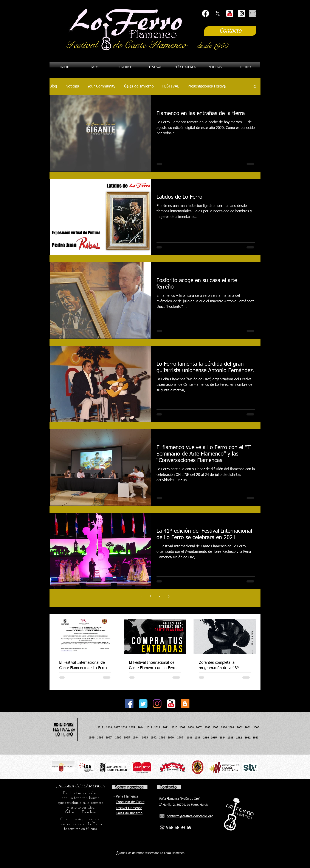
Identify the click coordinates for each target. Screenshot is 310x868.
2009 (184, 727)
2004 (224, 727)
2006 (208, 727)
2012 (159, 727)
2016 (124, 727)
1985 (214, 738)
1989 (181, 738)
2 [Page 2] (160, 596)
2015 (132, 727)
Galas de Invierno (139, 86)
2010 (174, 727)
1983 (230, 738)
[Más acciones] (254, 104)
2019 (101, 727)
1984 (224, 738)
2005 (217, 727)
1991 (162, 738)
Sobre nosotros (129, 787)
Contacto (168, 787)
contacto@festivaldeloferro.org (190, 816)
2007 (200, 727)
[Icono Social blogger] (185, 704)
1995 (127, 738)
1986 (207, 738)
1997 (110, 738)
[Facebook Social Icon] (129, 704)
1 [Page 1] (151, 596)
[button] (185, 67)
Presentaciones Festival (207, 86)
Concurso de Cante (130, 802)
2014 (141, 727)
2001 (249, 727)
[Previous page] (141, 596)
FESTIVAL (171, 86)
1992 (153, 738)
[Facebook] (205, 13)
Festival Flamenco (129, 808)
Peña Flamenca (127, 797)
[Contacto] (230, 31)
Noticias (72, 86)
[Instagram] (157, 704)
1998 (101, 738)
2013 (150, 727)
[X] (218, 13)
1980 (256, 738)
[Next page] (169, 596)
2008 (192, 727)
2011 (167, 727)
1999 (93, 738)
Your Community (101, 86)
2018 (110, 727)
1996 (119, 738)
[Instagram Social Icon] (242, 13)
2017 (117, 727)
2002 (240, 727)
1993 (145, 738)
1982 (240, 738)
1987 (199, 738)
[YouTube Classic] (230, 13)
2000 (256, 727)
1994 (136, 738)
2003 (232, 727)
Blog (53, 86)
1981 (248, 738)
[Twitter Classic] (143, 704)
